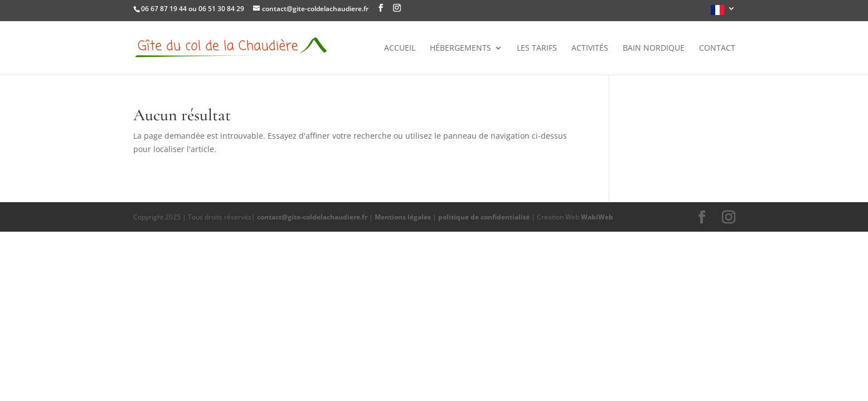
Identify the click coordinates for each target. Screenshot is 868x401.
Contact (717, 48)
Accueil (400, 48)
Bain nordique (654, 48)
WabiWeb (597, 217)
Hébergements (460, 48)
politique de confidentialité (484, 217)
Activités (590, 48)
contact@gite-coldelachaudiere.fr (312, 217)
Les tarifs (537, 48)
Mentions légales (403, 217)
